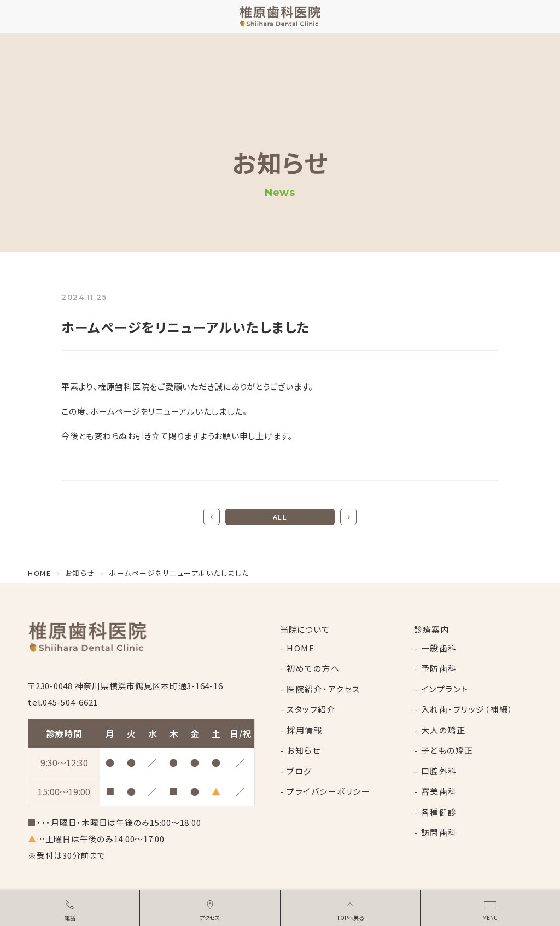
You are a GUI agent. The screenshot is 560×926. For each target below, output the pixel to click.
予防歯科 (439, 668)
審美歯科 (439, 791)
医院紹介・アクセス (323, 689)
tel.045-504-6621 (63, 702)
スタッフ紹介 (311, 709)
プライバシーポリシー (328, 791)
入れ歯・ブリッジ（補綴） (467, 709)
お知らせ (304, 750)
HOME (301, 648)
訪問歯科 (439, 832)
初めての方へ (313, 668)
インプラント (445, 689)
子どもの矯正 (447, 750)
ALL (280, 517)
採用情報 (305, 730)
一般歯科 (439, 648)
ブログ (299, 771)
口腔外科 (439, 771)
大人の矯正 (444, 730)
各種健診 (439, 812)
